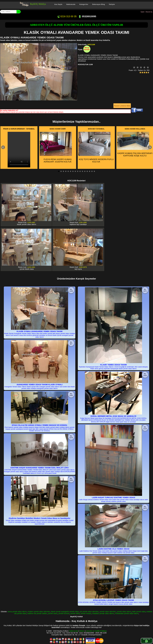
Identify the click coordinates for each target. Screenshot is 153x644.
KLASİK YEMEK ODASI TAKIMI (113, 365)
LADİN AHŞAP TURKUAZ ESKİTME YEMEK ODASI (113, 497)
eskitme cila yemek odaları (37, 613)
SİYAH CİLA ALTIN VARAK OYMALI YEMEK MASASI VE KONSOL (40, 425)
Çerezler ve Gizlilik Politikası (96, 631)
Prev (3, 147)
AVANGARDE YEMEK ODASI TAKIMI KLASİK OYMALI (39, 385)
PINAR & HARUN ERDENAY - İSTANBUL (19, 129)
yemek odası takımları (108, 612)
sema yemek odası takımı (17, 612)
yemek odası (53, 613)
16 (94, 171)
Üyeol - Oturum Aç (146, 12)
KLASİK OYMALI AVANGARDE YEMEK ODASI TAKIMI (40, 331)
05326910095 (87, 16)
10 (80, 171)
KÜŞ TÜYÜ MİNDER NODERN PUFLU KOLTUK (96, 147)
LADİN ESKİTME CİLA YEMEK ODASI (114, 549)
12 (85, 171)
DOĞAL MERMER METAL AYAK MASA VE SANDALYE (113, 416)
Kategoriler (84, 4)
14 (90, 171)
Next (150, 147)
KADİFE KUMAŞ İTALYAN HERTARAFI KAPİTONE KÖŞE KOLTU (135, 144)
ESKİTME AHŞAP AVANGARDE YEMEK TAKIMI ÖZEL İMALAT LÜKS (40, 468)
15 (92, 171)
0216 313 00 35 (67, 16)
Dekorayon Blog (99, 4)
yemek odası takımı (124, 612)
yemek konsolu (64, 613)
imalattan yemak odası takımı (103, 613)
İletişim (112, 4)
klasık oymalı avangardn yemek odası (65, 612)
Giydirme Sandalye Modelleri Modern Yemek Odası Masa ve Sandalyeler (40, 518)
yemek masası (86, 613)
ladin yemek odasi (139, 612)
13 (87, 171)
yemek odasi (75, 613)
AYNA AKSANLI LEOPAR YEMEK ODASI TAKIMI (113, 600)
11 (82, 171)
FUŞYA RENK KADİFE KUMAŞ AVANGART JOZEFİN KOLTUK (56, 147)
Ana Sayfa (58, 4)
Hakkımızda (71, 4)
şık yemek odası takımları (89, 612)
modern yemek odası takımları (39, 612)
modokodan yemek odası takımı (127, 613)
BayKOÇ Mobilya (38, 4)
